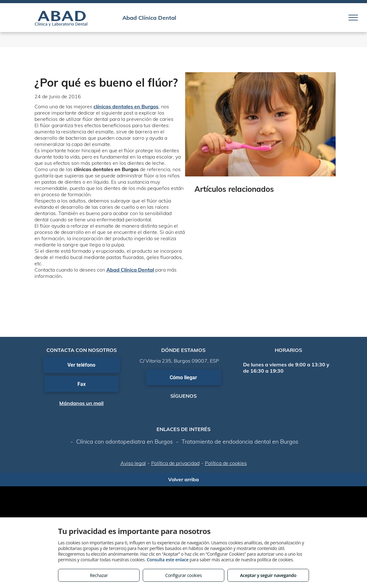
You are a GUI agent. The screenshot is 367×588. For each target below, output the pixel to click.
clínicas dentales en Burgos (126, 106)
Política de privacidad (175, 463)
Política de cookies (226, 463)
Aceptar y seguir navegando (268, 575)
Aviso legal (133, 463)
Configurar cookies (184, 575)
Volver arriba (183, 479)
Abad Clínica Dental (130, 270)
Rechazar (99, 575)
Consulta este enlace (168, 560)
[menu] (353, 18)
